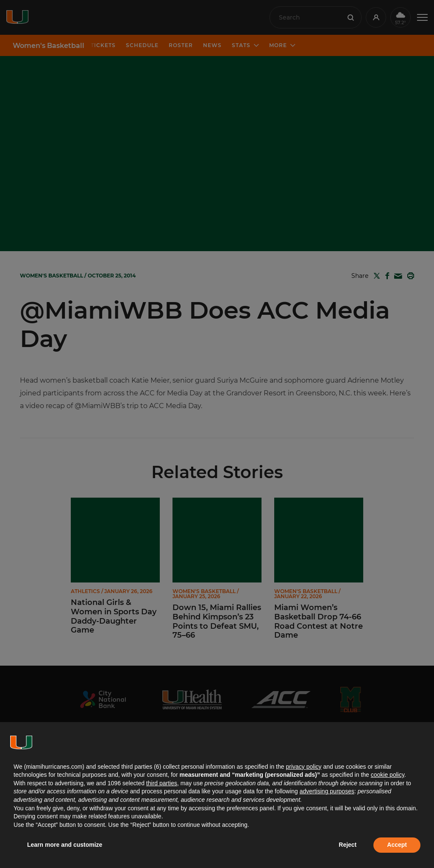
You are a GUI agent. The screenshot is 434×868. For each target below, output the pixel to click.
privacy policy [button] (303, 767)
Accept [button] (397, 845)
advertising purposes (327, 791)
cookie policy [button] (388, 775)
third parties (162, 783)
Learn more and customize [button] (65, 845)
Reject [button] (348, 845)
